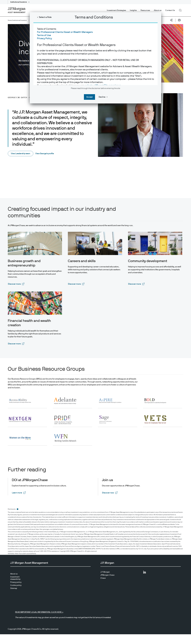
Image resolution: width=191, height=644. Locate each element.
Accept (89, 97)
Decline (102, 97)
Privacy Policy (44, 38)
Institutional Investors (19, 2)
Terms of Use (44, 35)
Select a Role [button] (45, 17)
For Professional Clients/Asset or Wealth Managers (65, 32)
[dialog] (95, 322)
